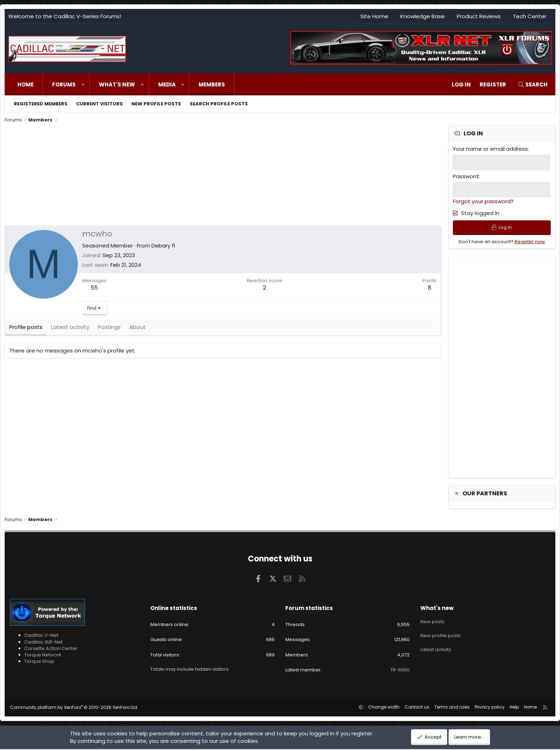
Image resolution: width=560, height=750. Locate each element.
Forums (64, 84)
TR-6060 (400, 671)
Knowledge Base (422, 16)
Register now (530, 242)
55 (94, 288)
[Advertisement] (219, 175)
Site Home (374, 16)
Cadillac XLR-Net (43, 643)
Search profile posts (219, 104)
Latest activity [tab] (70, 328)
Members (212, 84)
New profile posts (156, 104)
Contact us (417, 708)
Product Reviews (479, 16)
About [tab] (137, 328)
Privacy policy (490, 708)
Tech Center (530, 16)
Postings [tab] (109, 328)
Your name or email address (490, 149)
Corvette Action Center (51, 649)
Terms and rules (452, 708)
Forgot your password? (483, 201)
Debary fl (163, 246)
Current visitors (99, 104)
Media (167, 84)
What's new (117, 84)
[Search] (532, 84)
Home (26, 84)
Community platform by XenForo (74, 708)
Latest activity (436, 647)
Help (514, 708)
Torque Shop (39, 662)
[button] (83, 84)
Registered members (41, 104)
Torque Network (43, 656)
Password (466, 176)
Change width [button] (384, 708)
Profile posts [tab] (26, 328)
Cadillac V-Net (41, 636)
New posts (432, 621)
